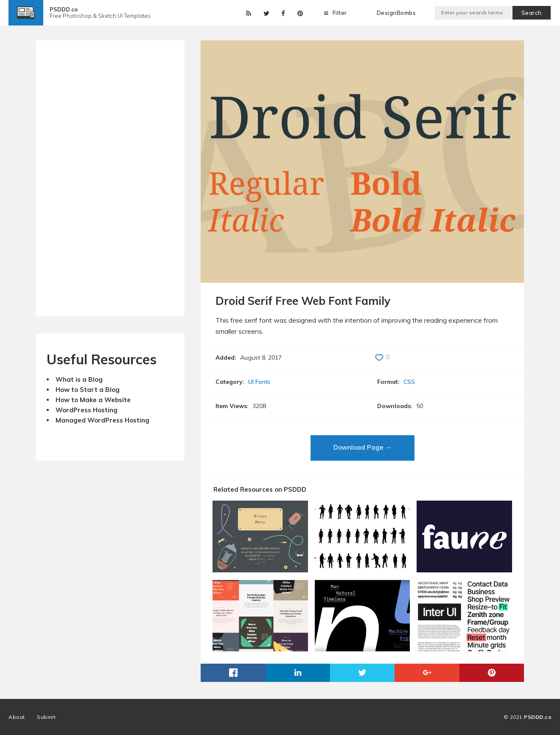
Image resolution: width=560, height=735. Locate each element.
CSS (409, 382)
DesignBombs (396, 13)
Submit (46, 717)
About (17, 717)
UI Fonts (259, 382)
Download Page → (363, 447)
